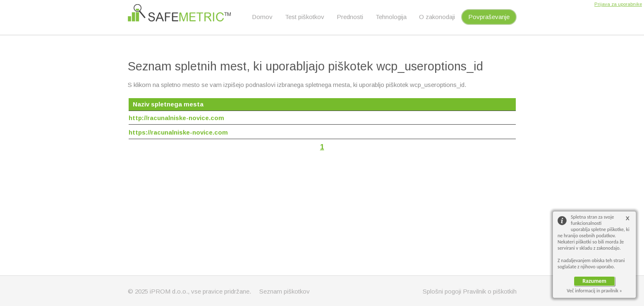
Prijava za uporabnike (618, 4)
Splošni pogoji (442, 291)
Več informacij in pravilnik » (594, 291)
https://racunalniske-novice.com (178, 132)
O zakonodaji (437, 17)
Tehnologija (391, 17)
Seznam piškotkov (285, 291)
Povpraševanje (489, 17)
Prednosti (350, 17)
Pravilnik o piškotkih (490, 291)
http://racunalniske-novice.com (176, 118)
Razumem (594, 281)
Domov (262, 17)
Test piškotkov (305, 17)
